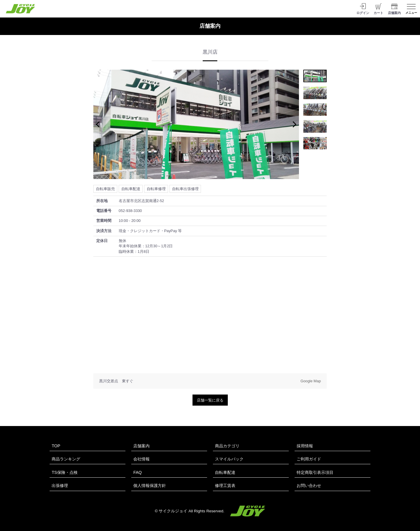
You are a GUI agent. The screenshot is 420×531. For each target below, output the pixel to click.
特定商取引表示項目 (315, 472)
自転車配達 (225, 472)
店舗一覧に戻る (210, 400)
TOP (56, 446)
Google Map (311, 381)
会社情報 (141, 459)
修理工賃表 (225, 486)
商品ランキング (66, 459)
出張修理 (60, 486)
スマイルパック (229, 459)
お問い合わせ (309, 486)
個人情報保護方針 (150, 486)
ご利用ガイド (309, 459)
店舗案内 (141, 446)
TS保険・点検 (64, 472)
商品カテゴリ (227, 446)
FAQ (138, 472)
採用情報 (305, 446)
